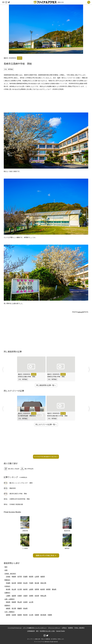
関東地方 (7, 580)
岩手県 (20, 577)
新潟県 (8, 589)
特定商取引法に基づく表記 (47, 631)
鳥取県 (8, 602)
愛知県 (54, 589)
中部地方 (7, 586)
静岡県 (48, 589)
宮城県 (25, 577)
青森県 (14, 577)
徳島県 (8, 608)
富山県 (14, 589)
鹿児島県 (43, 615)
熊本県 (25, 615)
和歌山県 (43, 596)
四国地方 (7, 605)
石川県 (20, 589)
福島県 (43, 577)
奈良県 (37, 596)
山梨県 (31, 589)
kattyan (80, 312)
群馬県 (20, 583)
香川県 (14, 608)
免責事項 (71, 628)
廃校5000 (13, 488)
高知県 (25, 608)
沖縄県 (50, 615)
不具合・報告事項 (79, 628)
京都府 (20, 596)
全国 (6, 570)
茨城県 (8, 583)
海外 (6, 567)
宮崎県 (37, 615)
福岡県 (8, 615)
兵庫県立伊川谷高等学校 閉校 (20, 499)
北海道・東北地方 (10, 574)
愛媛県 (20, 608)
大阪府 (25, 596)
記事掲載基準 (31, 631)
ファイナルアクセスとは (15, 628)
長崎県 (20, 615)
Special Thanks (60, 631)
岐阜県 (43, 589)
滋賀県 (14, 596)
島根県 (14, 602)
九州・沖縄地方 (10, 612)
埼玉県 (25, 583)
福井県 (25, 589)
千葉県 (31, 583)
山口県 (31, 602)
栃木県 (14, 583)
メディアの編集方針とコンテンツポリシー (35, 628)
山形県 (37, 577)
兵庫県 (31, 596)
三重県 (8, 596)
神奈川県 (43, 583)
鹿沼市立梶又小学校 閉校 (18, 494)
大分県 (31, 615)
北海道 (8, 577)
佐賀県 (14, 615)
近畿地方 (7, 593)
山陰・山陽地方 (10, 599)
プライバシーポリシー (54, 628)
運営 (37, 631)
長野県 (37, 589)
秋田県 (31, 577)
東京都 (37, 583)
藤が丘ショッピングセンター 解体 (21, 483)
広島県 (25, 602)
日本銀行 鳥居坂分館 (16, 504)
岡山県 (20, 602)
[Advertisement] (46, 97)
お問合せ (64, 628)
